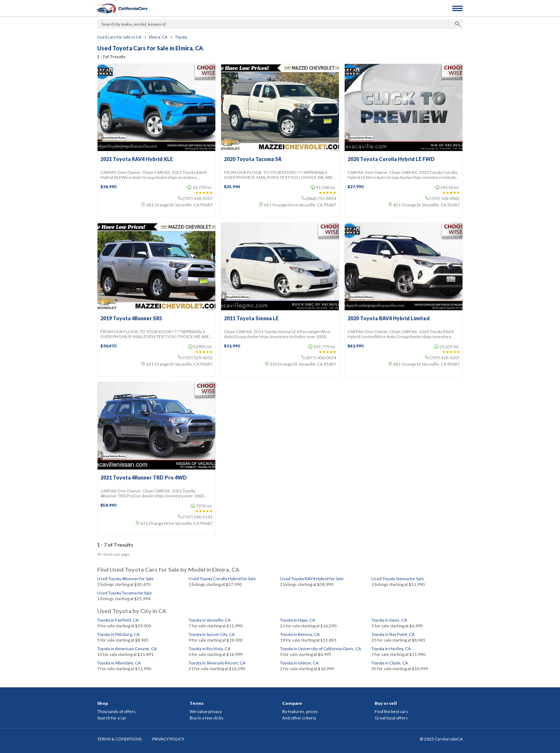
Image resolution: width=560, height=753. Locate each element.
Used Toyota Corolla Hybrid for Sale (222, 579)
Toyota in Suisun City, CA (212, 634)
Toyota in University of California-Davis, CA (321, 649)
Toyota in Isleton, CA (299, 663)
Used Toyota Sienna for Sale (398, 579)
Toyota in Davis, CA (389, 620)
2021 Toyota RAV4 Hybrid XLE (137, 159)
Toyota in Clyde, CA (390, 663)
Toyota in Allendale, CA (119, 663)
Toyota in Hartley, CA (391, 649)
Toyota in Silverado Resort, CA (217, 663)
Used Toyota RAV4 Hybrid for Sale (312, 579)
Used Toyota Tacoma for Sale (124, 593)
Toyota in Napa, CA (297, 620)
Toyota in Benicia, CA (300, 634)
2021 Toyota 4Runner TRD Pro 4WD (144, 478)
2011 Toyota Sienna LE (251, 318)
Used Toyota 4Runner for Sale (125, 579)
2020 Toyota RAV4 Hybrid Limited (389, 318)
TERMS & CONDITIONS (119, 739)
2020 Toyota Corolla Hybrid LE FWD (391, 159)
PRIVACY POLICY (168, 739)
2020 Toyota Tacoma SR (253, 159)
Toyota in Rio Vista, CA (209, 649)
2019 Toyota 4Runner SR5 (131, 318)
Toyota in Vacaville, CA (210, 620)
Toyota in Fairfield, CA (118, 620)
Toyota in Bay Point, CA (393, 634)
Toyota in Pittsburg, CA (118, 634)
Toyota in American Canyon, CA (127, 649)
